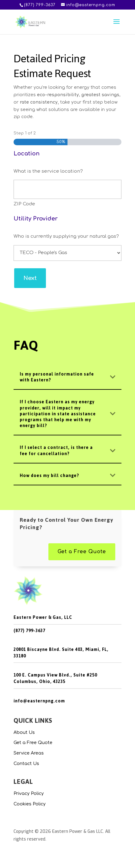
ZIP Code (24, 204)
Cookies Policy (30, 804)
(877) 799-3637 (29, 631)
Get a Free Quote (82, 552)
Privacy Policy (29, 794)
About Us (24, 732)
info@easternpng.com (39, 701)
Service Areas (29, 753)
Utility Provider (36, 219)
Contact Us (26, 764)
